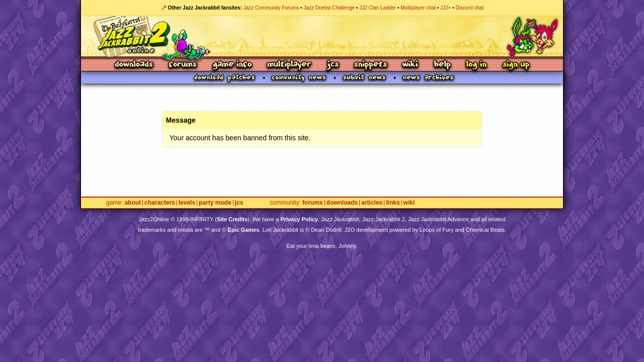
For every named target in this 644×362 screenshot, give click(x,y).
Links (393, 203)
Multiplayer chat (418, 8)
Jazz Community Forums (271, 8)
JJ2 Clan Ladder (378, 8)
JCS (333, 65)
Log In (476, 65)
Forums (183, 65)
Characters (160, 203)
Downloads (135, 65)
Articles (372, 203)
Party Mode (215, 203)
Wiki (411, 65)
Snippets (371, 65)
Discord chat (470, 8)
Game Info (232, 65)
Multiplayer (289, 65)
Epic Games (243, 230)
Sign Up (516, 65)
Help (442, 65)
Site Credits (232, 219)
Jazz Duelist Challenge (329, 8)
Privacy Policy (299, 219)
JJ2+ (446, 8)
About (133, 203)
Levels (187, 203)
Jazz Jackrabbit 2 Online (322, 36)
